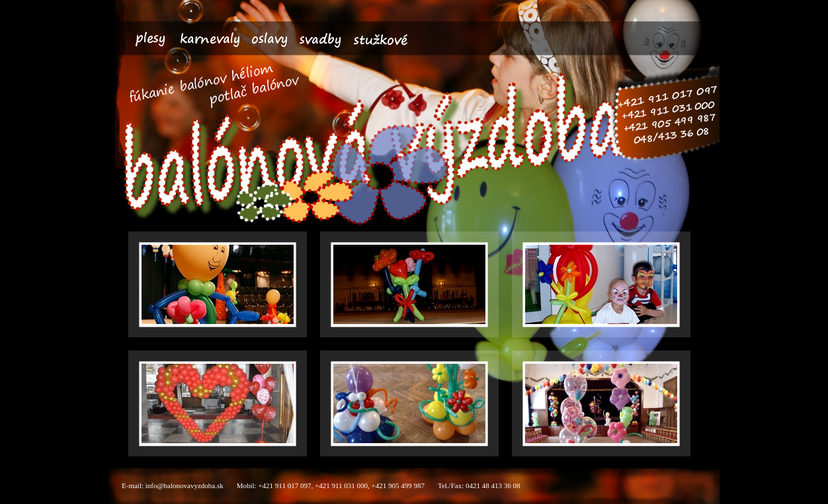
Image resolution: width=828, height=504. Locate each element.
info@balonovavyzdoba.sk (185, 485)
